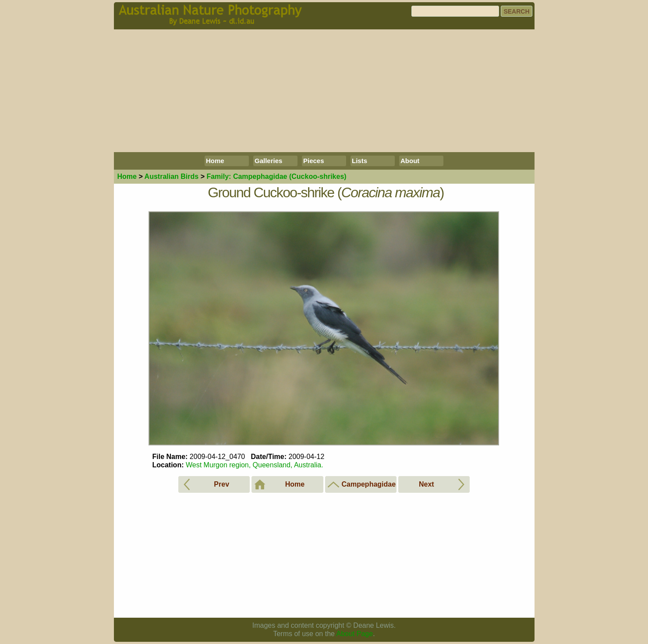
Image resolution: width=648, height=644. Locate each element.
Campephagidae (276, 176)
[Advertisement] (324, 91)
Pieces (314, 161)
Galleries (268, 161)
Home (215, 161)
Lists (359, 161)
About (410, 161)
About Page (355, 634)
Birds (172, 176)
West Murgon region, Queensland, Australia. (255, 465)
